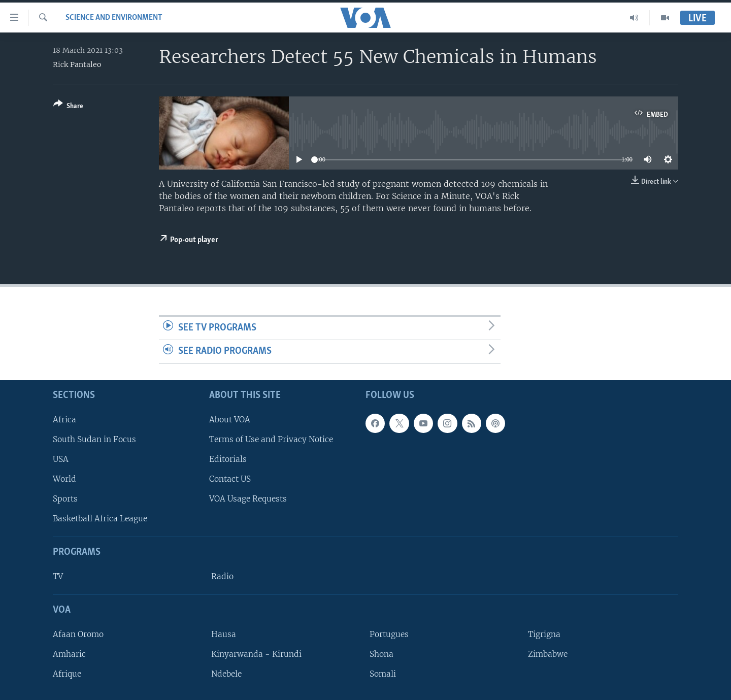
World (64, 479)
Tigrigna (544, 634)
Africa (64, 420)
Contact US (230, 479)
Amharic (69, 654)
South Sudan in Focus (94, 439)
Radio (222, 576)
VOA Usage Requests (248, 499)
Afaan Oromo (78, 634)
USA (61, 459)
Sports (65, 499)
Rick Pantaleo (77, 64)
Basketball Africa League (100, 519)
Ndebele (226, 674)
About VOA (230, 420)
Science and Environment (114, 18)
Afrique (67, 674)
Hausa (224, 634)
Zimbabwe (548, 654)
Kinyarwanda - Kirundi (256, 654)
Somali (383, 674)
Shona (381, 654)
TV (58, 576)
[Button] (68, 107)
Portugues (389, 634)
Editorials (228, 459)
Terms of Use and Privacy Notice (271, 439)
